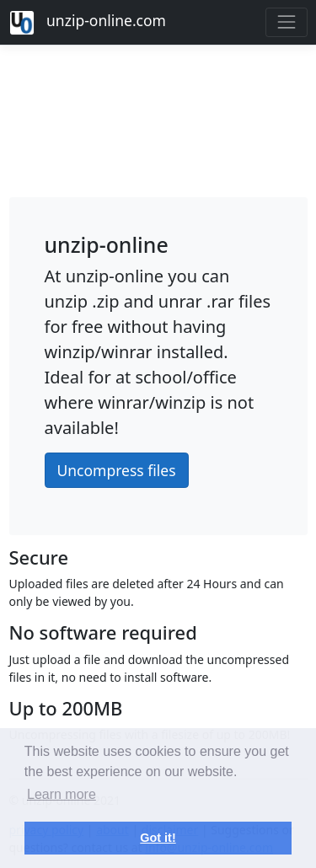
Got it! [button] (158, 838)
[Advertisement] (158, 116)
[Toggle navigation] (286, 22)
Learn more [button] (62, 794)
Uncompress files (117, 470)
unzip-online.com (88, 23)
